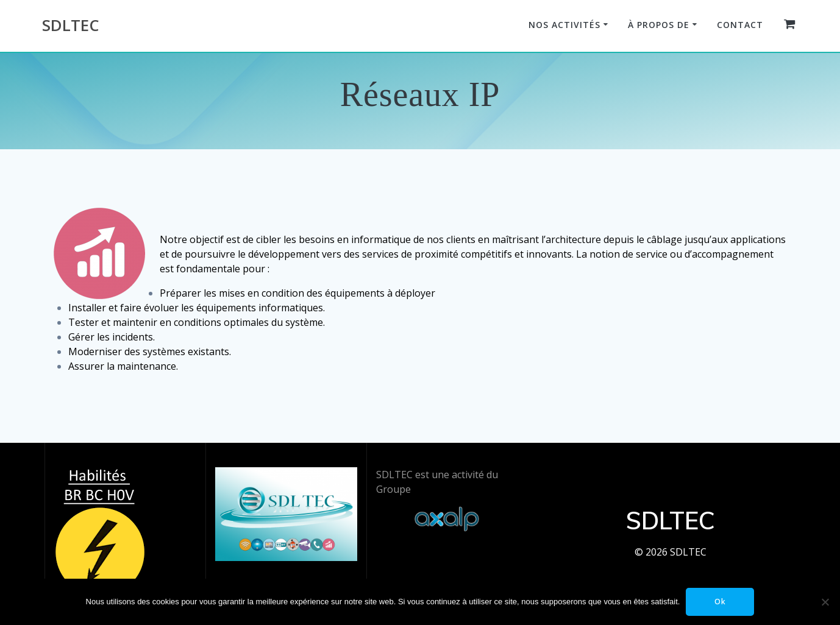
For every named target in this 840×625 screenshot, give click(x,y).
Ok (720, 602)
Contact (740, 25)
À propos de (659, 25)
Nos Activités (564, 25)
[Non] (825, 602)
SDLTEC (71, 26)
